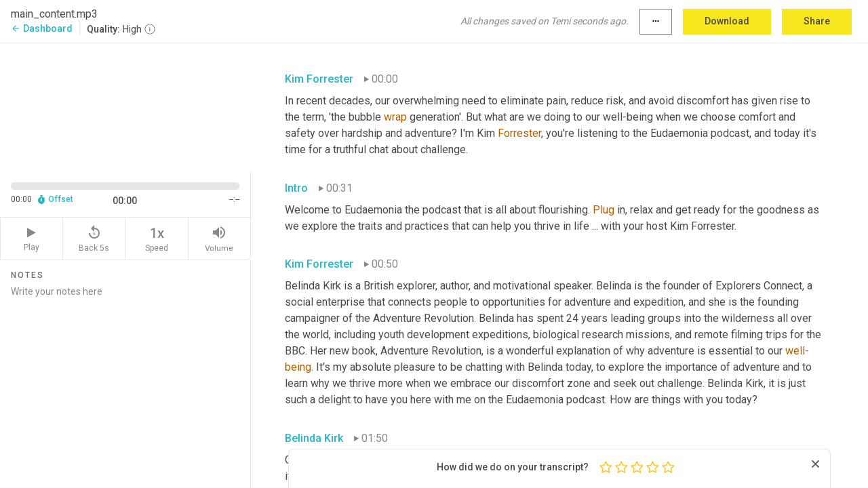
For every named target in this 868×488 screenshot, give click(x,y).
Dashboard (42, 28)
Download (727, 21)
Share (817, 21)
